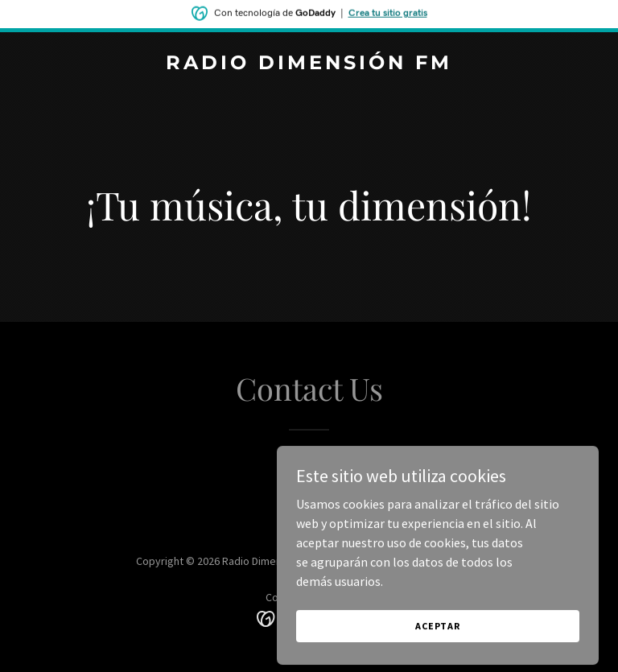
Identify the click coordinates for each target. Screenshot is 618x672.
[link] (309, 64)
